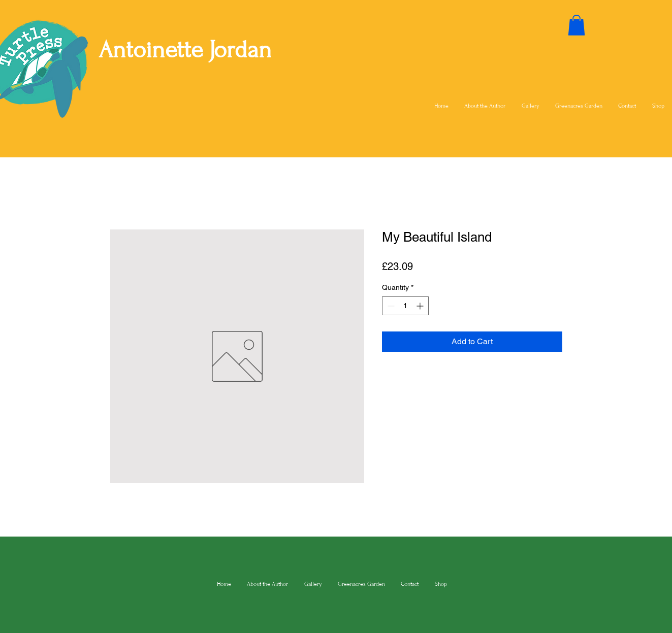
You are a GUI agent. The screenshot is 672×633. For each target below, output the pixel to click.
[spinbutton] (405, 306)
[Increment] (421, 306)
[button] (577, 25)
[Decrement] (390, 306)
